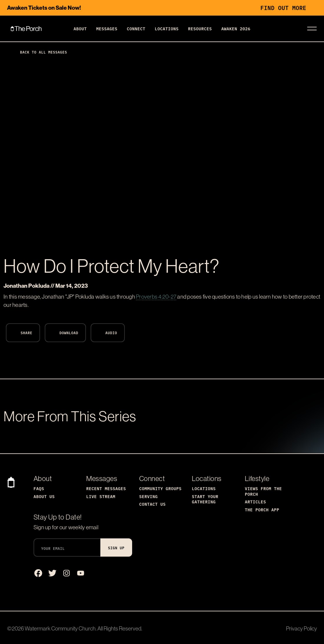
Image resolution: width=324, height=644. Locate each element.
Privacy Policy (301, 628)
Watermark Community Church (60, 628)
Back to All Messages (39, 52)
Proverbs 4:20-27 (156, 297)
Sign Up (116, 548)
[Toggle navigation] (312, 29)
